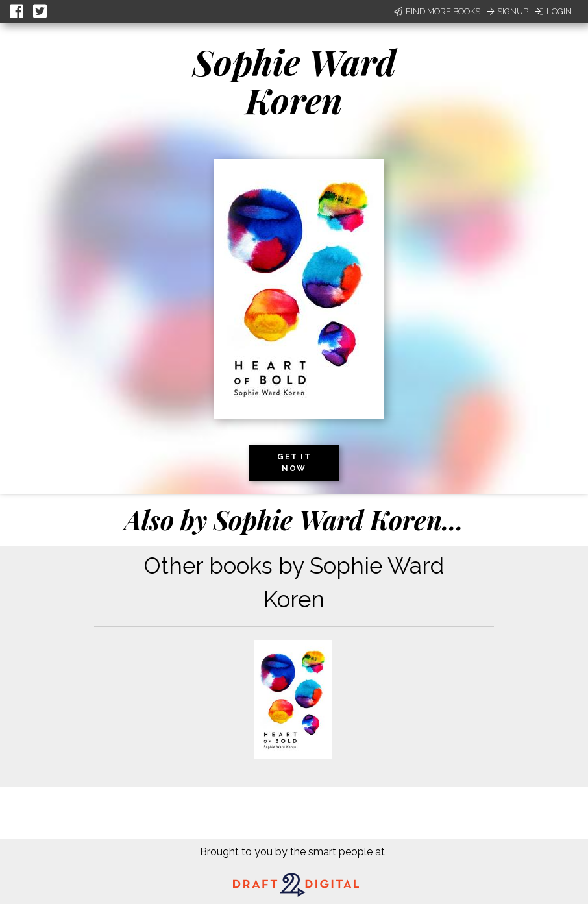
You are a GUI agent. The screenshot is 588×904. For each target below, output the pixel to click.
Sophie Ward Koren (294, 81)
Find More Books (437, 11)
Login (553, 11)
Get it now (294, 463)
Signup (508, 11)
